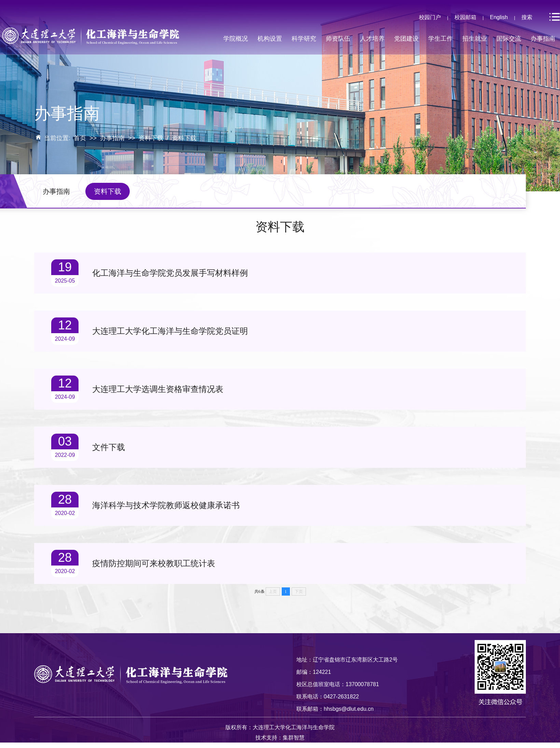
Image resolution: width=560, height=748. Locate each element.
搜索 (527, 17)
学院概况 (236, 39)
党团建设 (406, 39)
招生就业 (475, 39)
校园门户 (430, 17)
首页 (80, 138)
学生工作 (440, 39)
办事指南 (543, 39)
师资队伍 (338, 39)
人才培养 (372, 39)
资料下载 (151, 138)
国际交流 (509, 39)
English (499, 17)
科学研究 (304, 39)
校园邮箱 (465, 17)
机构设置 (270, 39)
